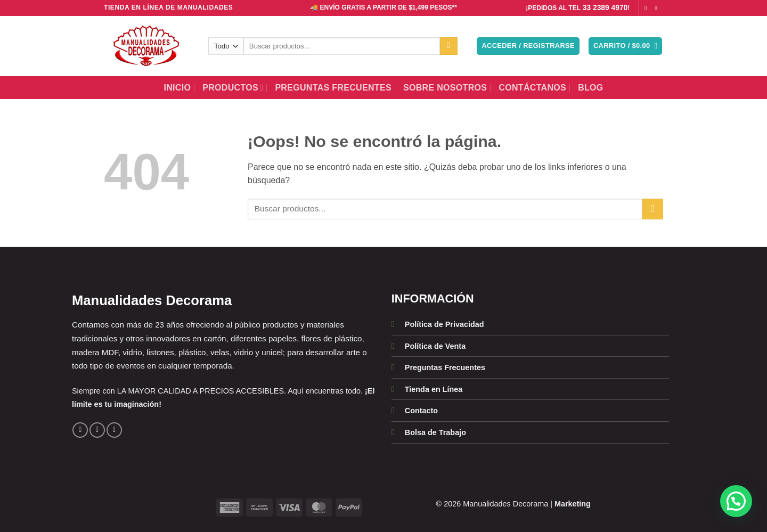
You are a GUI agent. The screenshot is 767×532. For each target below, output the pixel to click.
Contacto (421, 411)
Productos (233, 88)
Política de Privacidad (444, 324)
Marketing (573, 504)
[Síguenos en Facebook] (648, 8)
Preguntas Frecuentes (333, 88)
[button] (528, 46)
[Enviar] (449, 46)
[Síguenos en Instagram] (658, 8)
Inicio (177, 88)
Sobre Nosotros (445, 88)
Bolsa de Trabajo (435, 432)
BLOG (591, 88)
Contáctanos (532, 88)
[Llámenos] (114, 430)
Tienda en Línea (434, 389)
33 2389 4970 (605, 8)
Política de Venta (435, 346)
